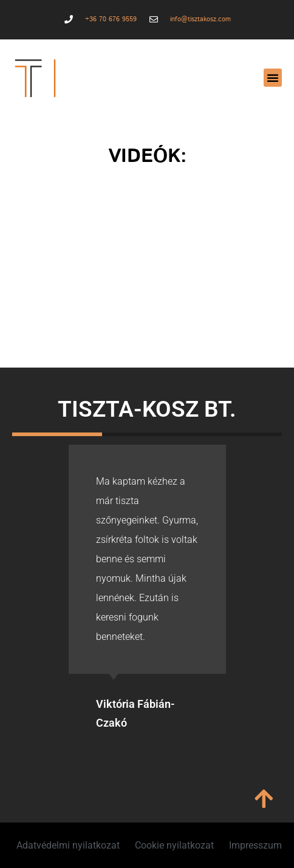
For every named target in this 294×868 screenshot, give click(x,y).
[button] (273, 78)
